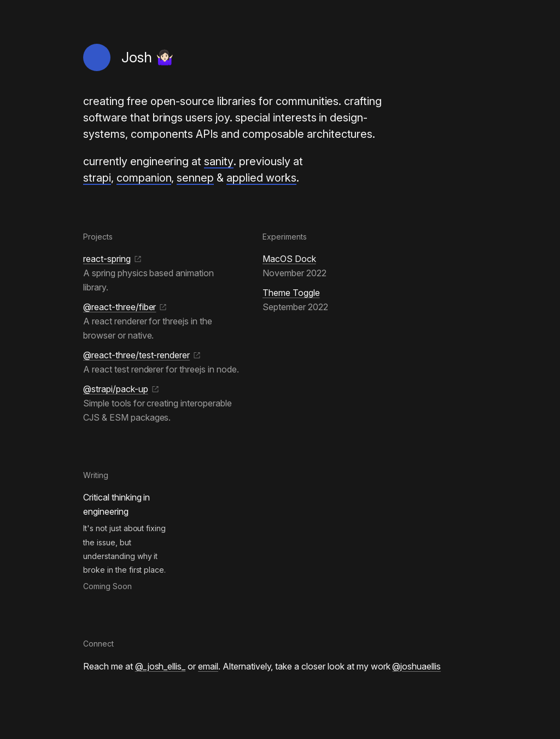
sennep (195, 178)
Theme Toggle (291, 293)
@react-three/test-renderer (142, 355)
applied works (261, 178)
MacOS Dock (289, 259)
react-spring (113, 259)
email (208, 666)
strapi (97, 178)
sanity (219, 161)
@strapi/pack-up (121, 389)
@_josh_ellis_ (161, 666)
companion (144, 178)
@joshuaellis (416, 666)
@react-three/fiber (125, 307)
